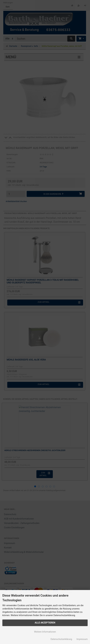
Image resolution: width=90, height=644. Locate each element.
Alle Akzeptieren (45, 623)
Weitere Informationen (45, 632)
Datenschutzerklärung (61, 639)
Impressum (82, 639)
